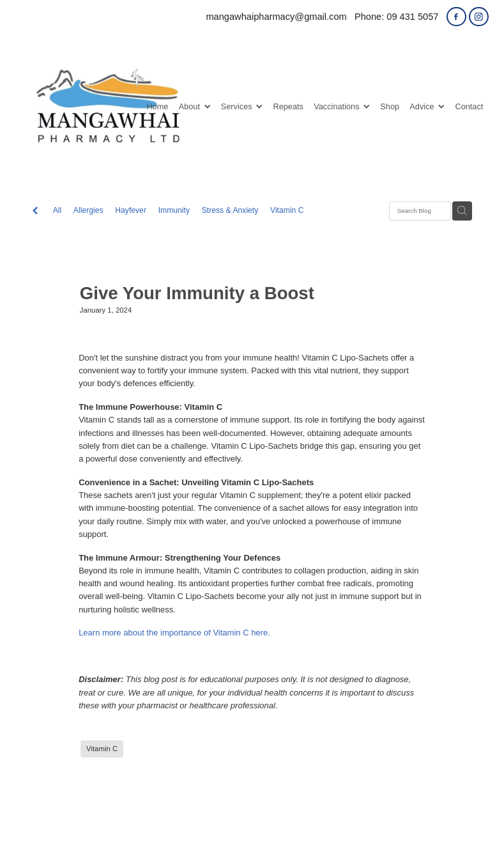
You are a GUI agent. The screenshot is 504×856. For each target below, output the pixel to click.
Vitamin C (287, 210)
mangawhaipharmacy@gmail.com (276, 17)
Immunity (174, 210)
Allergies (88, 210)
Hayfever (131, 210)
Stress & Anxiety (230, 210)
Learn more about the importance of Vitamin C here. (174, 633)
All (57, 210)
